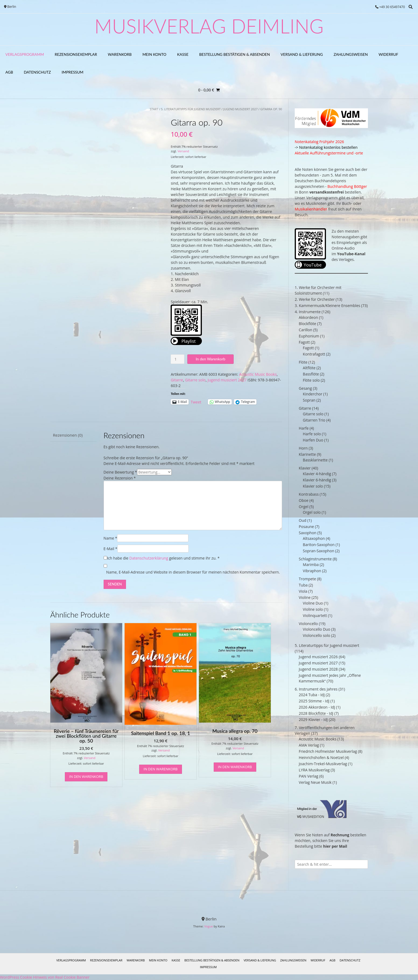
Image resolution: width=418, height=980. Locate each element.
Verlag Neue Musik (315, 782)
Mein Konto (154, 54)
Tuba (303, 585)
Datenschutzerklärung (149, 558)
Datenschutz (38, 72)
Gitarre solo (195, 380)
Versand (183, 151)
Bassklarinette (315, 460)
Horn (303, 448)
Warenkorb (120, 54)
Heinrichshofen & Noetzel (321, 758)
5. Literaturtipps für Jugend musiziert (191, 109)
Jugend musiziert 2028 (318, 669)
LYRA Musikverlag (314, 770)
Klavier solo (313, 486)
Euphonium (309, 336)
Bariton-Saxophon (319, 545)
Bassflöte (311, 374)
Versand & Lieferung (302, 54)
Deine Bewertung (120, 472)
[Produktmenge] (178, 359)
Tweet (196, 402)
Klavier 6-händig (317, 480)
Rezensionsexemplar (76, 54)
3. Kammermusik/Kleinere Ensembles (327, 306)
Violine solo (313, 609)
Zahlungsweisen (351, 54)
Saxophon (308, 533)
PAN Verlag (308, 776)
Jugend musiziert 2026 (318, 657)
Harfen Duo (313, 440)
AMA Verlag (309, 745)
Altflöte (309, 368)
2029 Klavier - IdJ (313, 720)
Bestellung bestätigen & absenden (235, 54)
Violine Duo (313, 603)
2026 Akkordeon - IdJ (317, 707)
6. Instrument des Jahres (316, 689)
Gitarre (177, 380)
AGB (9, 72)
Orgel (304, 507)
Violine (305, 597)
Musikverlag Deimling (209, 26)
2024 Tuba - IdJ (312, 695)
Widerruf (389, 54)
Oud (303, 520)
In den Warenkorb (210, 359)
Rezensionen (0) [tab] (68, 435)
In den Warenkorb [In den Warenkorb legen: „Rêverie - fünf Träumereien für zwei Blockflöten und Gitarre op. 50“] (86, 777)
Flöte (303, 362)
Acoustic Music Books (258, 374)
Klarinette (307, 454)
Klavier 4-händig (317, 474)
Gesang (305, 388)
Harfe (304, 428)
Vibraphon (312, 571)
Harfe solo (312, 434)
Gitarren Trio (314, 420)
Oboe (304, 500)
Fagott (304, 342)
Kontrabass (309, 494)
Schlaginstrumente (315, 559)
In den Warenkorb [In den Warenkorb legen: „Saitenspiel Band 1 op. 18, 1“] (160, 769)
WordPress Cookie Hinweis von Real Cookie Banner (45, 977)
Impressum (73, 72)
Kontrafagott (314, 354)
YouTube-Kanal (351, 254)
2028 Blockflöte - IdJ (316, 713)
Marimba (311, 565)
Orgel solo (312, 512)
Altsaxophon (314, 538)
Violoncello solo (317, 635)
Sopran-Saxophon (319, 551)
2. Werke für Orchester (315, 299)
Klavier (305, 468)
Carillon (305, 330)
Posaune (306, 527)
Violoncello (308, 624)
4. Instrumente (308, 312)
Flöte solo (311, 380)
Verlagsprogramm (25, 54)
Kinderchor (312, 394)
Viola (303, 591)
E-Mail (110, 549)
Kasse (183, 54)
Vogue (209, 926)
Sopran (309, 400)
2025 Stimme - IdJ (314, 701)
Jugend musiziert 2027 (241, 109)
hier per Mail (335, 846)
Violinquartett (315, 615)
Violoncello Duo (317, 629)
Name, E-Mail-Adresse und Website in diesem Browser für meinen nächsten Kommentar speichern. (193, 572)
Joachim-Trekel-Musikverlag (323, 764)
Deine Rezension (120, 478)
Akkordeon (308, 317)
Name (110, 538)
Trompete (307, 579)
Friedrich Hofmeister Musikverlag (328, 751)
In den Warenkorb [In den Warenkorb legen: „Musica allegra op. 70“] (235, 767)
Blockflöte (308, 324)
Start (154, 109)
